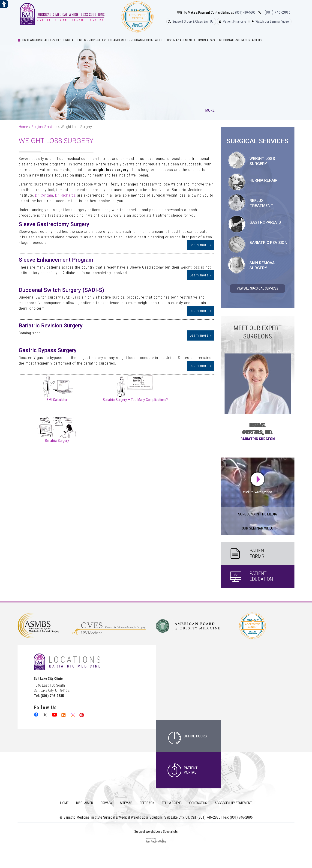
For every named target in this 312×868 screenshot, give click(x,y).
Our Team (27, 40)
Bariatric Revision (268, 242)
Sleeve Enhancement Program (120, 40)
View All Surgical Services (258, 288)
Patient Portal (223, 40)
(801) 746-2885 (277, 12)
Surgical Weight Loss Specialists (156, 832)
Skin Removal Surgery (263, 265)
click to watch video (258, 492)
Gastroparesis (265, 222)
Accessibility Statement (233, 803)
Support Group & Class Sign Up (193, 22)
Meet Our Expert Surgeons (258, 332)
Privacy (106, 803)
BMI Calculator (57, 398)
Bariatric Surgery (57, 439)
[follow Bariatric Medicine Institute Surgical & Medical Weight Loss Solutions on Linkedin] (64, 714)
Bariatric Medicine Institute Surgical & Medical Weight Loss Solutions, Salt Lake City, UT (126, 817)
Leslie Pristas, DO (258, 429)
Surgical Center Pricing (79, 40)
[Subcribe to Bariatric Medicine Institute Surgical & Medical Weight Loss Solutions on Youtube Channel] (55, 714)
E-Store (239, 40)
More (210, 110)
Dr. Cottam (44, 195)
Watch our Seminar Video (272, 22)
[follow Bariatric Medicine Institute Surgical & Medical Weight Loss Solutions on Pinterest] (82, 714)
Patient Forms (258, 553)
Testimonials (202, 40)
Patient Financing (234, 22)
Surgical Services (48, 40)
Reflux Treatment (261, 203)
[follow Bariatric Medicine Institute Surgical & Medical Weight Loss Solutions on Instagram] (73, 714)
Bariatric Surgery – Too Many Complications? (135, 398)
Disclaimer (85, 803)
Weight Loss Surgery (262, 161)
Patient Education (261, 576)
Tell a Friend (172, 803)
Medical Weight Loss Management (167, 40)
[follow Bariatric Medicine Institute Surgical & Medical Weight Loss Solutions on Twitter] (46, 714)
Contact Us (253, 40)
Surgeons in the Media (258, 514)
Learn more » (200, 245)
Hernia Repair (263, 180)
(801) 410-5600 (245, 13)
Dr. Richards (66, 195)
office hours (195, 736)
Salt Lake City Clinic (48, 679)
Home (23, 127)
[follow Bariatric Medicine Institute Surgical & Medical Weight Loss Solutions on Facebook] (37, 714)
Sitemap (126, 803)
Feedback (147, 803)
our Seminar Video (258, 528)
